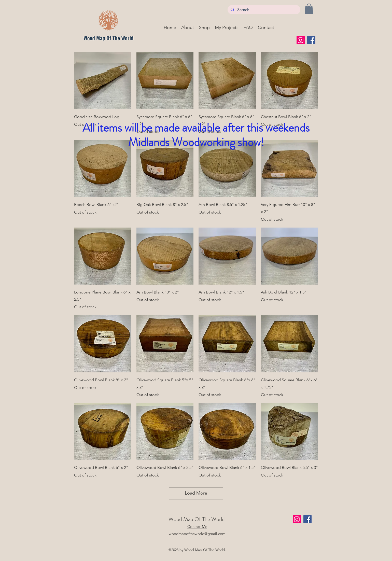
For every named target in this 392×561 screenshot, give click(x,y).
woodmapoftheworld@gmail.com (197, 534)
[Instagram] (301, 40)
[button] (309, 9)
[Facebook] (311, 40)
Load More (196, 493)
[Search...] (263, 10)
